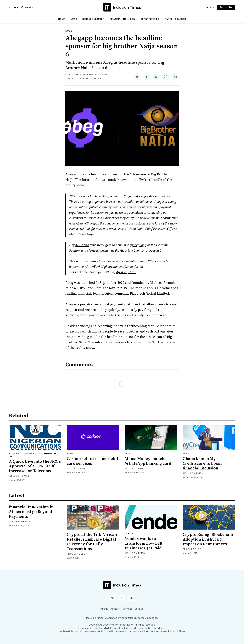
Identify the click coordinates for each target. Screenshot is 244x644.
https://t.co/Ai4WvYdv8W (86, 267)
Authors (115, 609)
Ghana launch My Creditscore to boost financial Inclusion (202, 464)
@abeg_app (138, 245)
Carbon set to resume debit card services (93, 461)
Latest (129, 454)
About (104, 609)
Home (62, 19)
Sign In (210, 7)
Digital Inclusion (93, 19)
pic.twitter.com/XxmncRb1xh (124, 267)
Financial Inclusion (122, 19)
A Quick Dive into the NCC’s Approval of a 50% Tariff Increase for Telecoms (35, 466)
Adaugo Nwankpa (20, 522)
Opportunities (150, 19)
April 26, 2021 (126, 272)
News (74, 19)
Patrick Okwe (99, 75)
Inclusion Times (75, 75)
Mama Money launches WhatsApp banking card (148, 461)
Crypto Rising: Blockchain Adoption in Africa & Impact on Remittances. (208, 539)
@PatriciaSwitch (99, 250)
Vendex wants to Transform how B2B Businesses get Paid (143, 543)
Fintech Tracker (175, 19)
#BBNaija (82, 245)
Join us (139, 609)
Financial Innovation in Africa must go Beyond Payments (31, 512)
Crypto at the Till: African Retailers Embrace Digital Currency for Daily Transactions (92, 542)
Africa (129, 534)
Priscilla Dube (76, 554)
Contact (127, 609)
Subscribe (226, 7)
